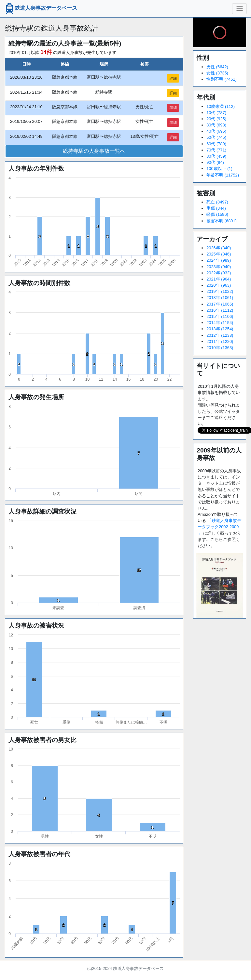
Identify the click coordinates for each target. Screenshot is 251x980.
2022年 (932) (219, 273)
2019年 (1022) (220, 291)
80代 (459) (216, 156)
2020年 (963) (219, 285)
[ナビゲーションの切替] (239, 8)
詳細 (173, 78)
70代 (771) (216, 150)
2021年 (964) (219, 279)
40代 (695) (216, 131)
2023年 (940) (219, 267)
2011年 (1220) (220, 341)
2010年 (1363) (220, 348)
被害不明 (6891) (222, 221)
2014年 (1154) (220, 323)
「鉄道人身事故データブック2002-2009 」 (219, 527)
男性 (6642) (217, 67)
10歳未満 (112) (221, 106)
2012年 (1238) (220, 335)
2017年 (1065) (220, 304)
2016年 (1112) (220, 310)
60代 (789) (216, 144)
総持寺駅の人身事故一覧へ (94, 151)
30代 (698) (216, 125)
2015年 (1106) (220, 316)
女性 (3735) (217, 73)
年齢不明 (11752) (223, 175)
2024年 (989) (219, 260)
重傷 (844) (216, 208)
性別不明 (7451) (222, 79)
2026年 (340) (219, 248)
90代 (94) (215, 162)
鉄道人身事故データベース (41, 8)
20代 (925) (216, 119)
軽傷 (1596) (217, 214)
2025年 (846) (219, 254)
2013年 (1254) (220, 329)
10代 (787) (216, 113)
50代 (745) (216, 137)
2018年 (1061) (220, 298)
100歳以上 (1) (219, 169)
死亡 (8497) (217, 202)
